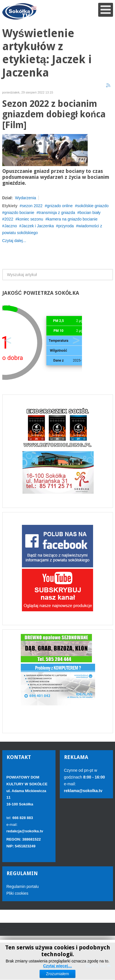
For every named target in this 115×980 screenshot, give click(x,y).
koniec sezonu (30, 219)
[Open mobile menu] (106, 10)
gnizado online (60, 206)
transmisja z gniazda (57, 213)
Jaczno (11, 226)
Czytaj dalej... (14, 241)
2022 (9, 219)
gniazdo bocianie (19, 213)
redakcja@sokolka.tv (25, 831)
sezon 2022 (32, 206)
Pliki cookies (18, 893)
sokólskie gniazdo (93, 206)
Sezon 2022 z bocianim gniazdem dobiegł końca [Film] (54, 115)
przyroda (66, 226)
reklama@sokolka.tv (83, 791)
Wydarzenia (26, 198)
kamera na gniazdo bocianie (72, 219)
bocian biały (90, 213)
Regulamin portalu (23, 886)
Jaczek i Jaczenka (38, 226)
